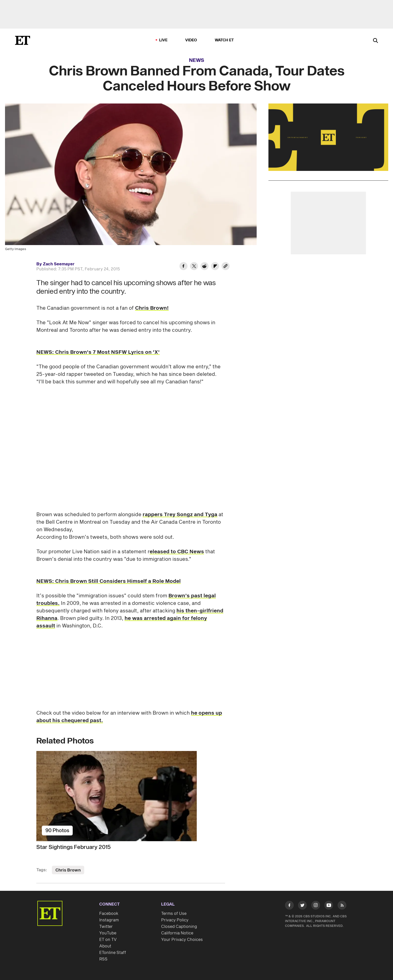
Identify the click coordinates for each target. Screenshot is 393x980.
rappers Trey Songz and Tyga (180, 515)
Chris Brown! (152, 308)
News (197, 60)
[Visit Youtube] (329, 906)
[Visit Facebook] (289, 906)
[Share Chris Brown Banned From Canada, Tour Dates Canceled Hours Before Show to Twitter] (194, 267)
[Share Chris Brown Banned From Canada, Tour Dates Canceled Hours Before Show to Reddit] (205, 267)
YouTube (108, 933)
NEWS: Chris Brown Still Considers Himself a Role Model (109, 581)
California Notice (177, 933)
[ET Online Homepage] (23, 40)
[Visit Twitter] (302, 906)
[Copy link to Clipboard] (226, 267)
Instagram (109, 920)
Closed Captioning (179, 927)
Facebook (109, 914)
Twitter (106, 927)
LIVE (163, 40)
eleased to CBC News (177, 552)
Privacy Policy (175, 920)
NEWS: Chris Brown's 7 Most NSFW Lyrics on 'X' (98, 352)
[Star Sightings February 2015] (131, 796)
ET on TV (108, 940)
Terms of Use (174, 914)
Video (191, 40)
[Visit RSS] (342, 906)
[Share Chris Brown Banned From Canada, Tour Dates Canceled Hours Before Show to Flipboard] (215, 267)
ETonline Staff (113, 953)
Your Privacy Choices (182, 940)
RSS (103, 959)
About (105, 946)
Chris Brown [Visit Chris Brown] (68, 870)
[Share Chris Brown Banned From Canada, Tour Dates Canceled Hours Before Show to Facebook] (183, 267)
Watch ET (224, 40)
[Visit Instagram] (316, 906)
